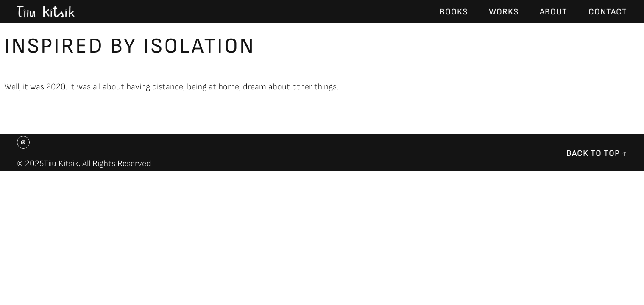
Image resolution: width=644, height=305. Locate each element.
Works (504, 12)
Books (454, 12)
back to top (593, 153)
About (553, 12)
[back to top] (624, 154)
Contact (608, 12)
